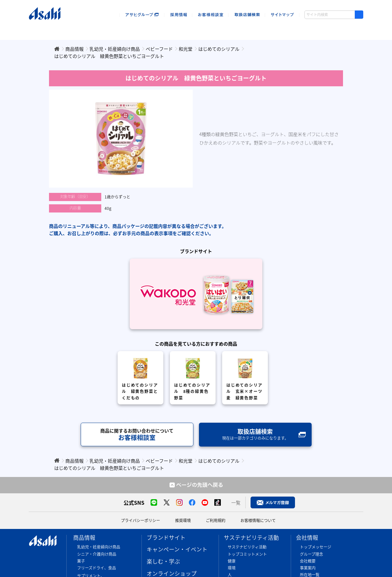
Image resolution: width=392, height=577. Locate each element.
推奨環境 (183, 520)
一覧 (236, 502)
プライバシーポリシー (140, 520)
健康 (232, 561)
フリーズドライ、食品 (97, 568)
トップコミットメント (247, 554)
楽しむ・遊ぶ (147, 29)
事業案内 (308, 568)
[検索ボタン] (359, 15)
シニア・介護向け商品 (97, 554)
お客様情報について (258, 520)
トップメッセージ (316, 547)
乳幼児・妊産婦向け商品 (99, 547)
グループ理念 (311, 554)
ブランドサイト (166, 537)
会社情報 (302, 29)
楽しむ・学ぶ (163, 561)
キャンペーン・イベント (95, 29)
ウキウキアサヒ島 (342, 29)
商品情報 (47, 29)
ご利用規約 (216, 520)
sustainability (254, 29)
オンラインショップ (196, 29)
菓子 (81, 561)
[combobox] (334, 15)
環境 (232, 568)
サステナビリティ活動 (251, 537)
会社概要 (308, 561)
